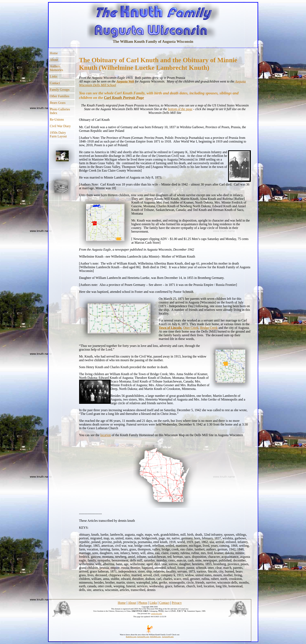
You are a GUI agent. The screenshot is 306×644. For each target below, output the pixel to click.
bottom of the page (180, 109)
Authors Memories (57, 68)
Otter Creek (191, 328)
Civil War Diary (60, 126)
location (106, 435)
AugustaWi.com (143, 637)
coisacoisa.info (157, 613)
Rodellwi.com (131, 637)
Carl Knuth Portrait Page (124, 98)
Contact (55, 83)
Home (54, 53)
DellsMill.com (155, 637)
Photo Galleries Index (60, 111)
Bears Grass (58, 103)
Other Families (60, 96)
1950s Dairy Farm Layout (58, 134)
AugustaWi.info (168, 637)
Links (54, 76)
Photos (143, 603)
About (54, 60)
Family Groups (60, 90)
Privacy (177, 603)
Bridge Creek (209, 328)
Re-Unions (57, 119)
